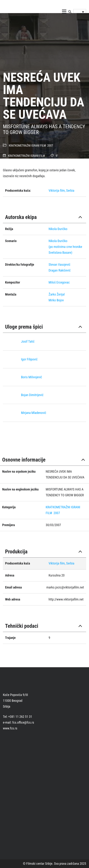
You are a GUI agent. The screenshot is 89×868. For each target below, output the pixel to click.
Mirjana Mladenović (34, 413)
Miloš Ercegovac (59, 282)
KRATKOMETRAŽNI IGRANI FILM (27, 146)
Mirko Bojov (56, 300)
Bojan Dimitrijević (32, 395)
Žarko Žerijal (57, 294)
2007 (50, 146)
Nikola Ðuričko (58, 229)
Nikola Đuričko (58, 241)
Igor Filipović (29, 359)
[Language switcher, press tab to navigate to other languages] (80, 12)
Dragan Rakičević (60, 270)
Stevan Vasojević (59, 265)
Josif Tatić (28, 341)
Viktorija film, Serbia (61, 190)
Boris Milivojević (32, 377)
